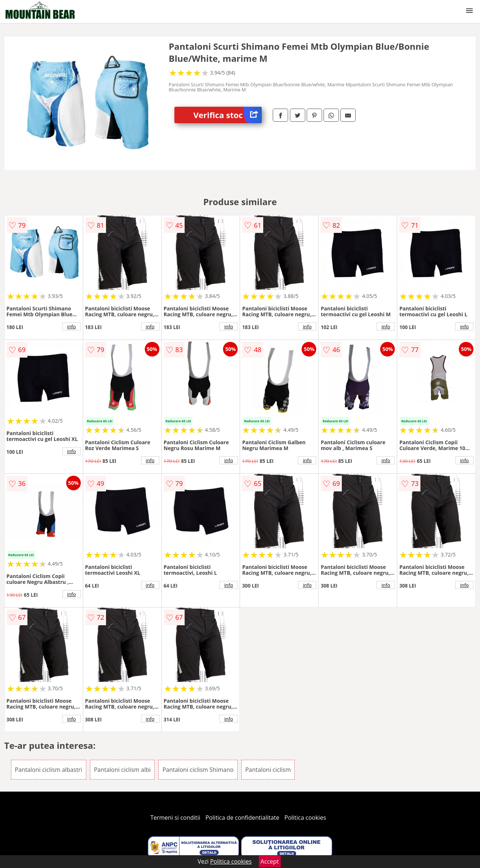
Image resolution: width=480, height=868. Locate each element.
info (72, 327)
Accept (270, 861)
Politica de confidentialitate (242, 818)
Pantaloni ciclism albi (122, 770)
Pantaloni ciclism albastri (49, 770)
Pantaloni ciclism (268, 770)
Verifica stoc (228, 115)
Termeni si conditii (175, 818)
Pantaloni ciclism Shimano (198, 770)
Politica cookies (305, 818)
